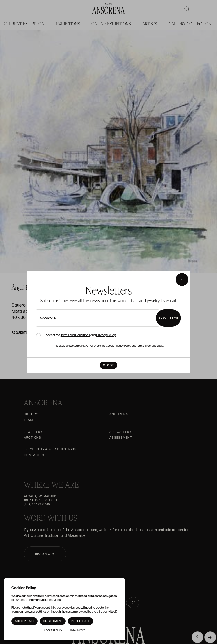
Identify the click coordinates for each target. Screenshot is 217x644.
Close (108, 365)
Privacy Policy (106, 335)
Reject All (81, 621)
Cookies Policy (53, 631)
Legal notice (78, 631)
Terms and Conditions (75, 335)
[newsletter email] (98, 318)
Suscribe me (168, 318)
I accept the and (80, 335)
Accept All (25, 621)
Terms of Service (146, 346)
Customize (53, 621)
